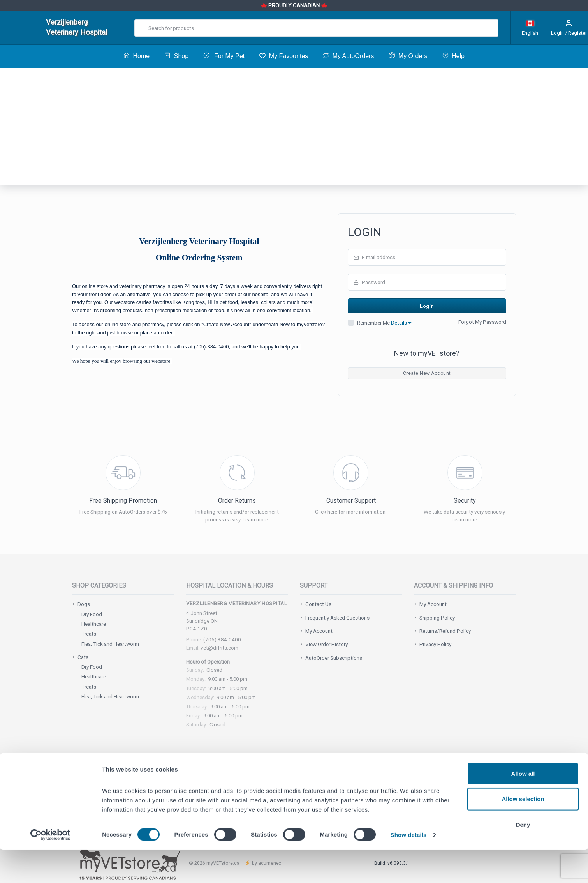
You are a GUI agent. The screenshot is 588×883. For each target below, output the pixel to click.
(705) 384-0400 (222, 639)
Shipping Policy (437, 618)
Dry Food (92, 614)
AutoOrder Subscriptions (334, 658)
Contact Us (318, 604)
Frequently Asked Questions (337, 618)
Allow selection (523, 832)
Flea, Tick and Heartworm (110, 644)
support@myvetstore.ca (279, 784)
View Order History (327, 644)
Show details (409, 868)
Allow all (523, 806)
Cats (83, 657)
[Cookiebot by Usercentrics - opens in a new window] (50, 868)
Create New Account (427, 373)
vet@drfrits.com (219, 648)
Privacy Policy (435, 644)
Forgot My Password (482, 322)
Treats (89, 634)
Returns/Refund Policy (445, 631)
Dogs (84, 604)
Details (401, 323)
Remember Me (384, 323)
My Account (319, 631)
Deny (523, 857)
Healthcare (94, 624)
